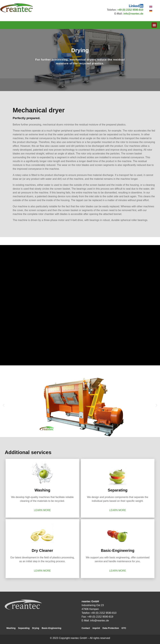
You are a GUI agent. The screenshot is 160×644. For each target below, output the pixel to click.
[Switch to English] (151, 7)
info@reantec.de (133, 14)
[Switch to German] (151, 11)
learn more (42, 510)
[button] (154, 25)
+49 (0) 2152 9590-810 (130, 10)
